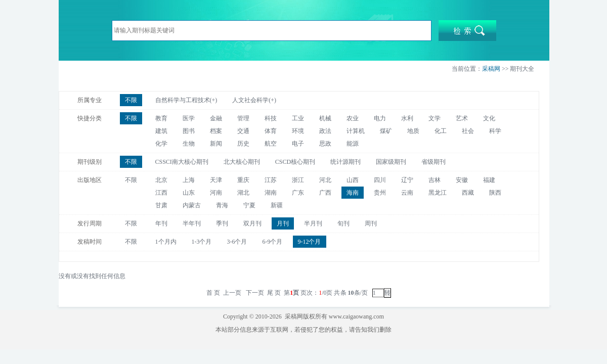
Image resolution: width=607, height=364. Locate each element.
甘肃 (161, 205)
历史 (243, 144)
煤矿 (386, 131)
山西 (353, 180)
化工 (441, 131)
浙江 (298, 180)
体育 (271, 131)
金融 (216, 118)
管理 (243, 118)
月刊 (283, 223)
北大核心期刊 (242, 162)
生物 (189, 144)
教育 (161, 118)
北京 (161, 180)
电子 (298, 144)
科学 (495, 131)
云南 (407, 193)
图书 (189, 131)
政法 (325, 131)
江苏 (271, 180)
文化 (489, 118)
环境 (298, 131)
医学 (189, 118)
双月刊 (252, 223)
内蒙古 (192, 205)
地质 (413, 131)
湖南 (271, 193)
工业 (298, 118)
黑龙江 (438, 193)
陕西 (495, 193)
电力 (380, 118)
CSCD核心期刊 (295, 162)
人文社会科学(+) (254, 100)
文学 (435, 118)
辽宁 (407, 180)
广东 (298, 193)
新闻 (216, 144)
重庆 (243, 180)
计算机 (356, 131)
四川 (380, 180)
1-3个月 (202, 242)
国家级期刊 (391, 162)
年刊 (161, 223)
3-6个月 (237, 242)
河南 (216, 193)
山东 (189, 193)
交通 (243, 131)
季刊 (222, 223)
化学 (161, 144)
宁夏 (249, 205)
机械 (325, 118)
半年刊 (192, 223)
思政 (325, 144)
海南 (353, 193)
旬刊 (343, 223)
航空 (271, 144)
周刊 (371, 223)
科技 (271, 118)
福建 (489, 180)
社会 (468, 131)
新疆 (277, 205)
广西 (325, 193)
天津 (216, 180)
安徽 (462, 180)
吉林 (435, 180)
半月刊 (313, 223)
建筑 (161, 131)
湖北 (243, 193)
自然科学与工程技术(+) (186, 100)
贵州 (380, 193)
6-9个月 (273, 242)
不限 (131, 100)
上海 (189, 180)
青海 (222, 205)
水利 (407, 118)
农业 (353, 118)
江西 (161, 193)
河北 (325, 180)
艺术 (462, 118)
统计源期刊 (345, 162)
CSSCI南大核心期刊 (182, 162)
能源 (353, 144)
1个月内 (166, 242)
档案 (216, 131)
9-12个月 (310, 242)
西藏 (468, 193)
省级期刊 (433, 162)
